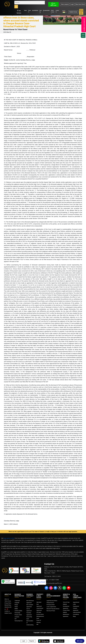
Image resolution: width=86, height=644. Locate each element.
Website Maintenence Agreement (66, 614)
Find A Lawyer (53, 11)
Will (37, 624)
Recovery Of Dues (51, 611)
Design (16, 605)
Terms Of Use (66, 602)
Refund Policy (8, 605)
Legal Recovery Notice (52, 601)
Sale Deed (39, 602)
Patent (16, 607)
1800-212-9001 (56, 576)
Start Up (41, 11)
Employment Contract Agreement (76, 608)
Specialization (35, 10)
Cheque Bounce (50, 603)
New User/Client (80, 4)
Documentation (46, 10)
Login (72, 4)
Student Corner (73, 12)
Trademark (17, 601)
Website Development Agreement (66, 606)
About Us (29, 11)
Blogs (74, 616)
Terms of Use (8, 601)
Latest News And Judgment (84, 24)
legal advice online (9, 538)
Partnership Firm (19, 621)
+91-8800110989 (54, 580)
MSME (16, 609)
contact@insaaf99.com (55, 583)
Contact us (7, 611)
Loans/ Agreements (51, 607)
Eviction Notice (40, 614)
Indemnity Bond (77, 612)
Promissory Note (51, 605)
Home (25, 10)
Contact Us (57, 11)
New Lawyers (65, 4)
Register (32, 641)
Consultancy (76, 614)
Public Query (84, 35)
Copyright (17, 603)
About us (7, 599)
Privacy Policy (8, 603)
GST (16, 619)
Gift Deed (39, 612)
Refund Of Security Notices (53, 609)
